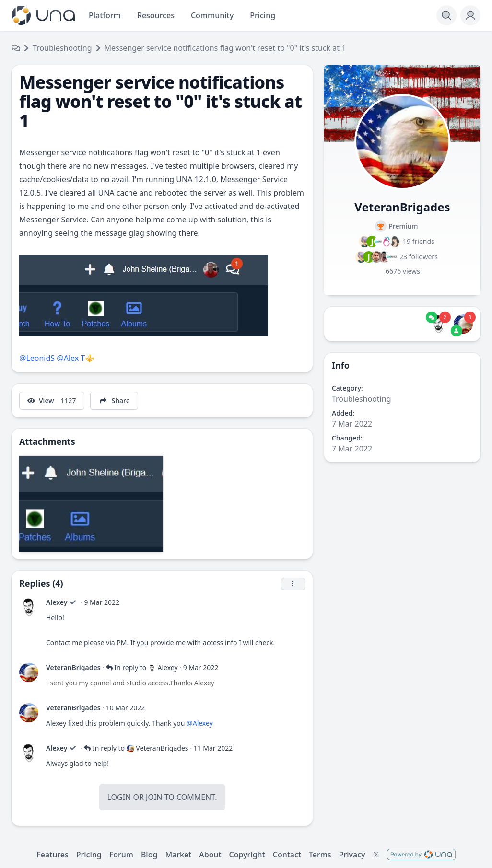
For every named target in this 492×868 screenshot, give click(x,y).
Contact (287, 855)
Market (178, 855)
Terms (320, 855)
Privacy (352, 855)
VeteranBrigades (73, 667)
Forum (121, 855)
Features (52, 855)
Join (154, 797)
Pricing (89, 855)
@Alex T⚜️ (76, 358)
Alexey (57, 602)
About (210, 855)
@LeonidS (37, 358)
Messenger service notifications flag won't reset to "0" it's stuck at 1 (225, 48)
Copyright (247, 855)
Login (119, 797)
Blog (149, 855)
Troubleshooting (62, 48)
